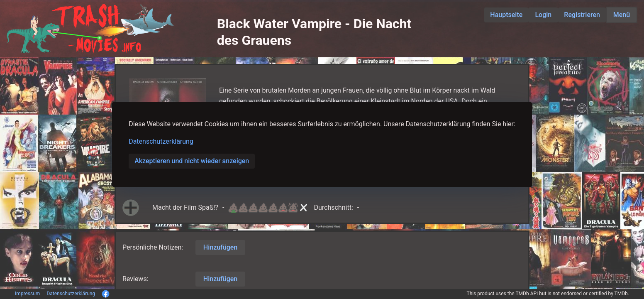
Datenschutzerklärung (161, 141)
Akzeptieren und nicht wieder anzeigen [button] (192, 161)
